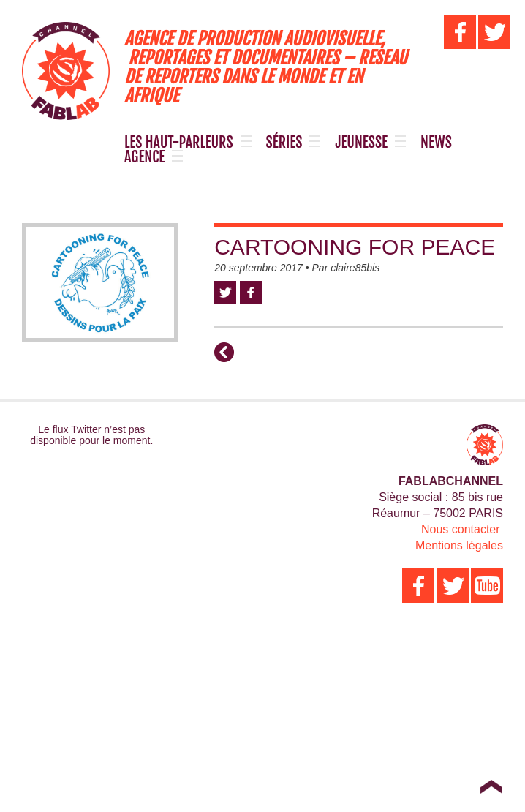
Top (491, 786)
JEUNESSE (361, 143)
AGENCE (144, 157)
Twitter (225, 293)
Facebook (251, 293)
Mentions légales (459, 545)
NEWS (436, 143)
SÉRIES (284, 143)
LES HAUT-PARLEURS (179, 143)
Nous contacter (461, 529)
